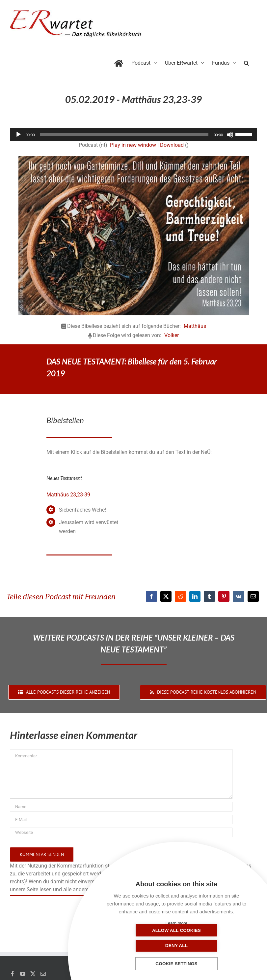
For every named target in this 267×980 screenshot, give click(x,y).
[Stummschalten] (230, 135)
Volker (172, 335)
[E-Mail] (253, 596)
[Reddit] (180, 596)
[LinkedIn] (195, 596)
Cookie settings (176, 964)
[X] (166, 596)
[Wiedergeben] (18, 135)
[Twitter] (33, 974)
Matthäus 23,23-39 (68, 495)
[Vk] (239, 596)
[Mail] (43, 974)
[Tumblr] (209, 596)
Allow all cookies (144, 946)
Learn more (176, 923)
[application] (133, 135)
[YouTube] (23, 974)
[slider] (124, 135)
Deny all (209, 946)
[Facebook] (151, 596)
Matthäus (195, 326)
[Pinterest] (224, 596)
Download (172, 145)
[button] (246, 62)
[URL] (121, 832)
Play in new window (133, 145)
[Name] (121, 807)
